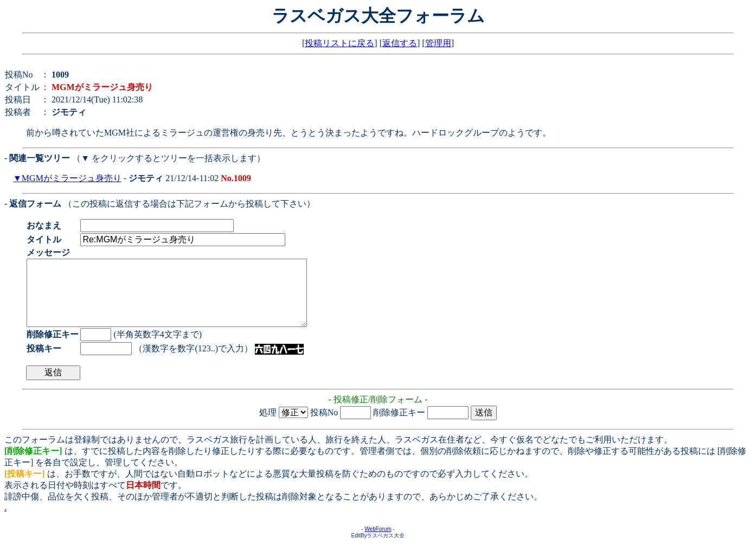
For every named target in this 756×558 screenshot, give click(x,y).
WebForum (378, 542)
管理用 (438, 43)
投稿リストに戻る (339, 43)
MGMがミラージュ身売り (72, 178)
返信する (400, 43)
